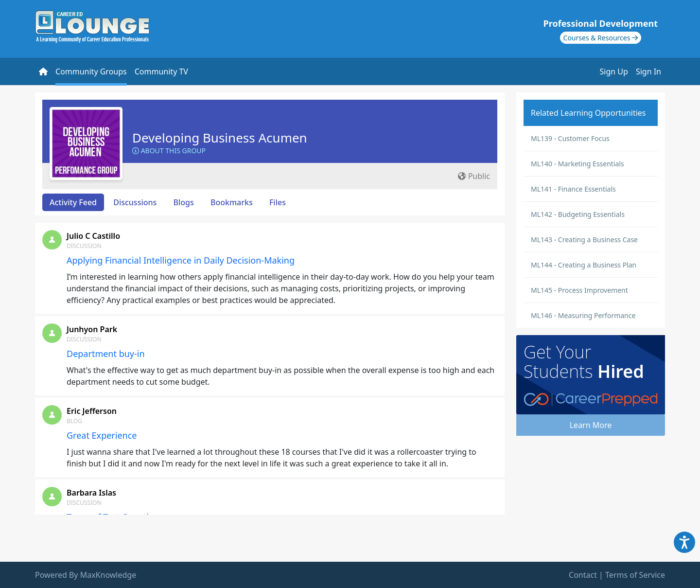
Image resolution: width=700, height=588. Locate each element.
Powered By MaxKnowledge (86, 575)
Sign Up (614, 71)
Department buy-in (106, 354)
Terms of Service (635, 575)
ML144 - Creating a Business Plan (584, 265)
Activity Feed (73, 202)
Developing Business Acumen (220, 138)
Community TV (161, 71)
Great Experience (102, 435)
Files (278, 202)
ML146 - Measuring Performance (583, 315)
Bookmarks (232, 202)
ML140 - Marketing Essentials (577, 164)
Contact (583, 575)
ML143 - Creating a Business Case (584, 240)
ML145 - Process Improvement (579, 290)
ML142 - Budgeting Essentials (578, 214)
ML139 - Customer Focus (570, 138)
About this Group (169, 151)
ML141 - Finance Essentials (573, 189)
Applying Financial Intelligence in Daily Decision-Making (181, 260)
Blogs (184, 202)
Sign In (648, 71)
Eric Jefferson (92, 411)
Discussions (135, 202)
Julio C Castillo (93, 236)
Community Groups (91, 71)
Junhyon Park (92, 329)
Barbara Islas (91, 493)
